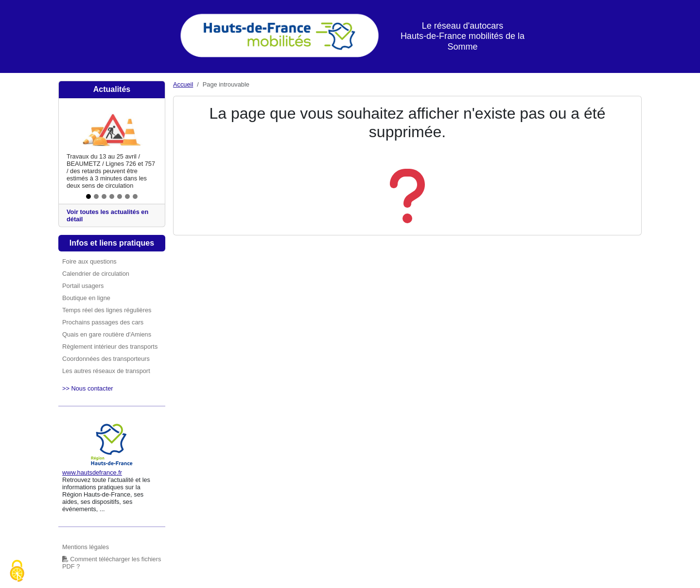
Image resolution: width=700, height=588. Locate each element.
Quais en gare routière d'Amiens (107, 334)
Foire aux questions (89, 261)
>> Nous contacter (88, 388)
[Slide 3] (104, 196)
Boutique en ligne (86, 298)
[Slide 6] (127, 196)
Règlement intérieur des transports (110, 347)
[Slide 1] (88, 196)
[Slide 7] (135, 196)
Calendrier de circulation (96, 274)
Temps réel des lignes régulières (107, 310)
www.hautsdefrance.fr (92, 472)
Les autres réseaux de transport (106, 371)
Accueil (183, 84)
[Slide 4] (112, 196)
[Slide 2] (96, 196)
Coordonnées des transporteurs (106, 359)
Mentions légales (86, 547)
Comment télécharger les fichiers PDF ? (112, 563)
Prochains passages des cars (103, 322)
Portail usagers (83, 286)
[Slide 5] (120, 196)
